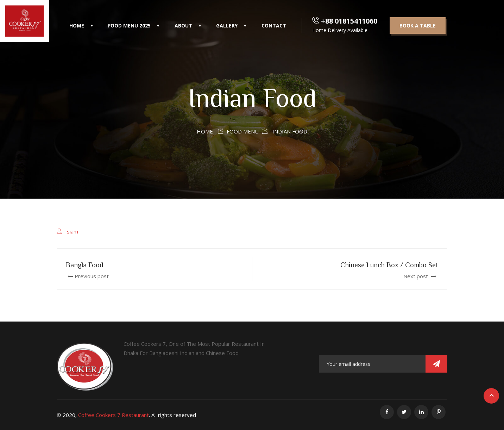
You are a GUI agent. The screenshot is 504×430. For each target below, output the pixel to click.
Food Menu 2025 (129, 26)
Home (77, 26)
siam (73, 231)
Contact (274, 26)
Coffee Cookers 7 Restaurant (114, 415)
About (183, 26)
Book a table (418, 26)
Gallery (227, 26)
